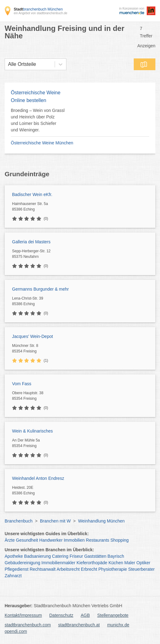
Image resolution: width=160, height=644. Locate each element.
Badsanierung (37, 556)
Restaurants (97, 540)
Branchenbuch (19, 521)
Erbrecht (89, 569)
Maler (130, 563)
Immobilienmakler (58, 563)
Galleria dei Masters (31, 242)
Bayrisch (116, 556)
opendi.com (16, 631)
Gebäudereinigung (22, 563)
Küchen (116, 563)
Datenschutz (61, 615)
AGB (85, 615)
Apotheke (14, 556)
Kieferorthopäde (92, 563)
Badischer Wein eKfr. (32, 194)
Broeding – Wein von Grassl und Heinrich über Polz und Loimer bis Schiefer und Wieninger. (38, 120)
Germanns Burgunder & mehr (40, 289)
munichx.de (118, 625)
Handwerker (51, 540)
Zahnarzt (13, 576)
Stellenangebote (113, 615)
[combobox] (8, 64)
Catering (60, 556)
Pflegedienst (17, 569)
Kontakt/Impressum (23, 615)
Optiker (143, 563)
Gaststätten (95, 556)
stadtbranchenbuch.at (79, 625)
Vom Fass (22, 384)
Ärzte (10, 540)
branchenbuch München (38, 9)
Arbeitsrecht (68, 569)
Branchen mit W (55, 521)
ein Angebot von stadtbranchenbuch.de (40, 13)
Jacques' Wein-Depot (32, 336)
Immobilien (74, 540)
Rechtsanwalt (43, 569)
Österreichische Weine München (42, 143)
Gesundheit (27, 540)
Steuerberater (141, 569)
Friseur (76, 556)
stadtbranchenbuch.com (28, 625)
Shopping (119, 540)
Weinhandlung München (101, 521)
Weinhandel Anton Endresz (38, 478)
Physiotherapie (113, 569)
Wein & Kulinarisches (32, 431)
